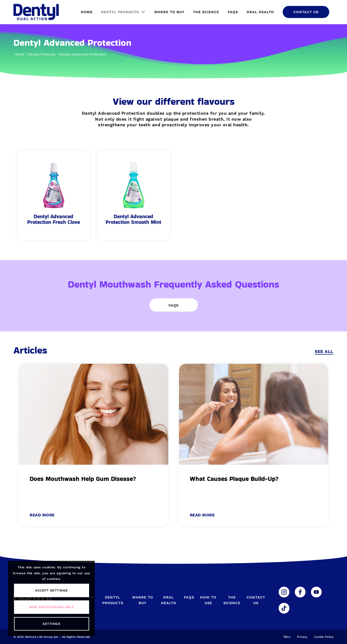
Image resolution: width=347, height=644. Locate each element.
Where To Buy (143, 600)
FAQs (189, 597)
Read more (42, 515)
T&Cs (287, 637)
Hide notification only (52, 607)
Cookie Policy (324, 637)
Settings (51, 624)
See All (324, 351)
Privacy (302, 637)
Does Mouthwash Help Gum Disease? (83, 479)
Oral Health (169, 600)
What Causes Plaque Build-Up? (234, 479)
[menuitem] (87, 12)
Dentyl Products (113, 600)
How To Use (208, 600)
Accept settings (51, 590)
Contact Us (256, 600)
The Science (232, 600)
